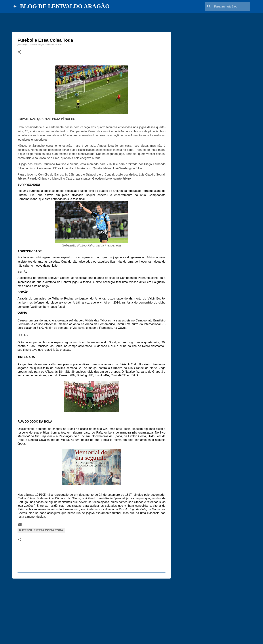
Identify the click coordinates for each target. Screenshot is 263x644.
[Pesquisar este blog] (231, 6)
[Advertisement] (92, 610)
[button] (20, 52)
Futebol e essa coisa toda (41, 530)
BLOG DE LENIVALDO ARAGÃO (65, 6)
